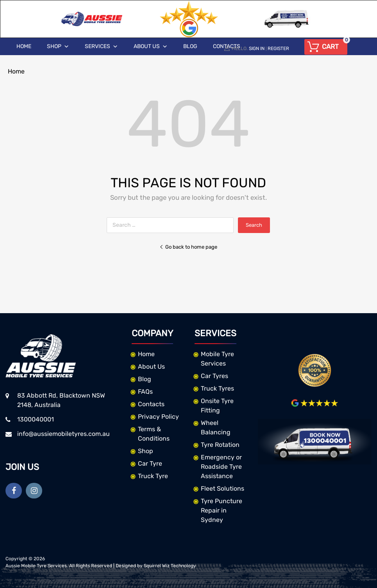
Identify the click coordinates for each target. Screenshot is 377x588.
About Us (151, 47)
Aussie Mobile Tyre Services (36, 566)
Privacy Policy (158, 417)
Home (24, 46)
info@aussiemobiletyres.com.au (63, 434)
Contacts (151, 404)
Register (278, 48)
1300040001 (36, 419)
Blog (190, 46)
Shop (58, 47)
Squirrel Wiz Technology (170, 566)
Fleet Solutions (222, 489)
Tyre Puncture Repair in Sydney (222, 510)
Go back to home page (188, 247)
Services (101, 47)
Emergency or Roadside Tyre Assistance (221, 467)
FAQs (145, 392)
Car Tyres (214, 376)
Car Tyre (150, 463)
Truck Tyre (153, 476)
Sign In (257, 48)
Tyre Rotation (220, 445)
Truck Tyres (217, 388)
